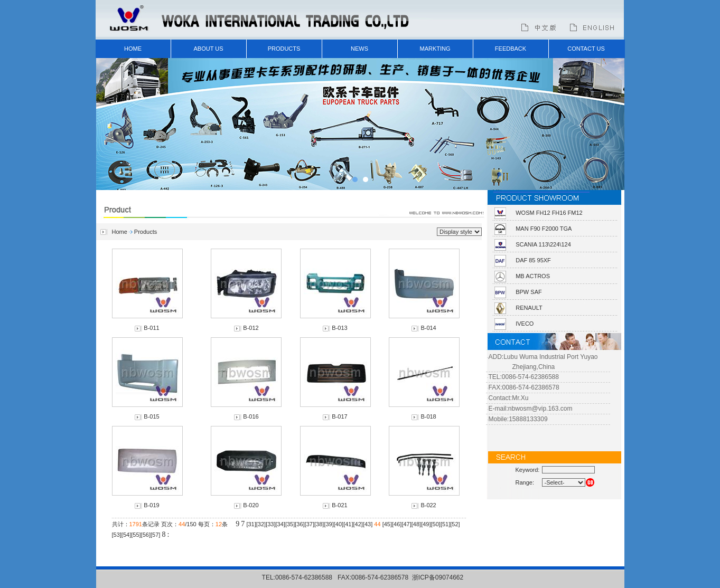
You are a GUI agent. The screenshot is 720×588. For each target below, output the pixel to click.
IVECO (525, 324)
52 (455, 524)
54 (126, 535)
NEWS (359, 49)
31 (251, 524)
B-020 (251, 505)
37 (310, 524)
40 (339, 524)
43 (368, 524)
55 (136, 535)
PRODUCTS (284, 49)
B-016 (251, 416)
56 (146, 535)
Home (120, 232)
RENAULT (529, 308)
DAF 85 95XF (533, 260)
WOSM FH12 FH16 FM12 (549, 213)
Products (146, 232)
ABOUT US (208, 49)
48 (416, 524)
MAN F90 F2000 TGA (544, 229)
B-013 (339, 328)
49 (426, 524)
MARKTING (435, 49)
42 (358, 524)
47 (406, 524)
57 (155, 535)
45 (387, 524)
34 (280, 524)
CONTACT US (586, 49)
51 (445, 524)
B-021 (339, 505)
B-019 (151, 505)
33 (270, 524)
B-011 (151, 328)
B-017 (339, 416)
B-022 (428, 505)
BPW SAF (529, 292)
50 (436, 524)
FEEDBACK (511, 49)
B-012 (251, 328)
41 (348, 524)
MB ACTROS (533, 276)
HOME (133, 49)
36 (300, 524)
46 (397, 524)
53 (117, 535)
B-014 (428, 328)
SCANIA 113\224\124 (543, 244)
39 (329, 524)
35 (290, 524)
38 (319, 524)
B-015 (151, 416)
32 (261, 524)
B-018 (428, 416)
